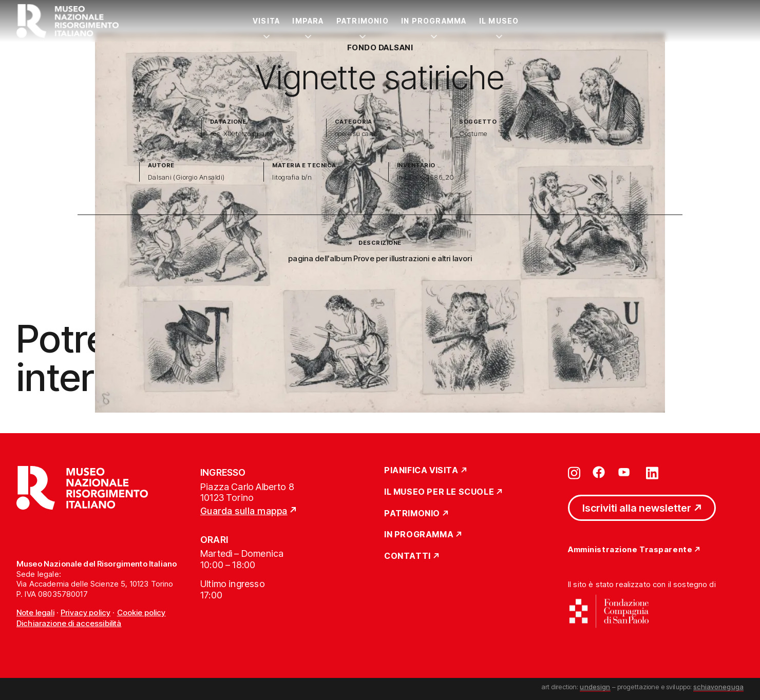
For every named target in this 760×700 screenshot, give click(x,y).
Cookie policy (141, 612)
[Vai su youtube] (625, 472)
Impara (308, 21)
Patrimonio (363, 21)
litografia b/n (292, 177)
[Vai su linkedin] (652, 472)
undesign (595, 687)
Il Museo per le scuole (439, 492)
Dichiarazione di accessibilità (69, 623)
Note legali (35, 612)
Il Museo (499, 21)
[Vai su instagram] (574, 472)
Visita (266, 21)
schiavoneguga (718, 687)
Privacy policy (85, 612)
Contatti (407, 556)
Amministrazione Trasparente (630, 550)
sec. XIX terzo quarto (241, 134)
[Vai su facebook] (599, 472)
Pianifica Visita (421, 471)
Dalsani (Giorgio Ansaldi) (186, 177)
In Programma (434, 21)
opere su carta (356, 134)
